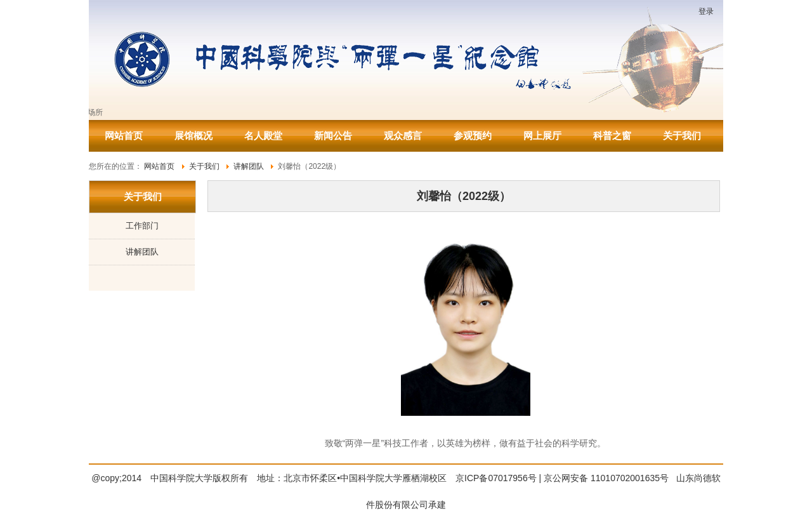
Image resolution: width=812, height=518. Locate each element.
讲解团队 (142, 252)
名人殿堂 (263, 136)
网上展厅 (542, 136)
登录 (706, 11)
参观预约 (473, 136)
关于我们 (682, 136)
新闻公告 (333, 136)
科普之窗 (612, 136)
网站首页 (124, 136)
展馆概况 (193, 136)
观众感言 (403, 136)
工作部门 (142, 226)
